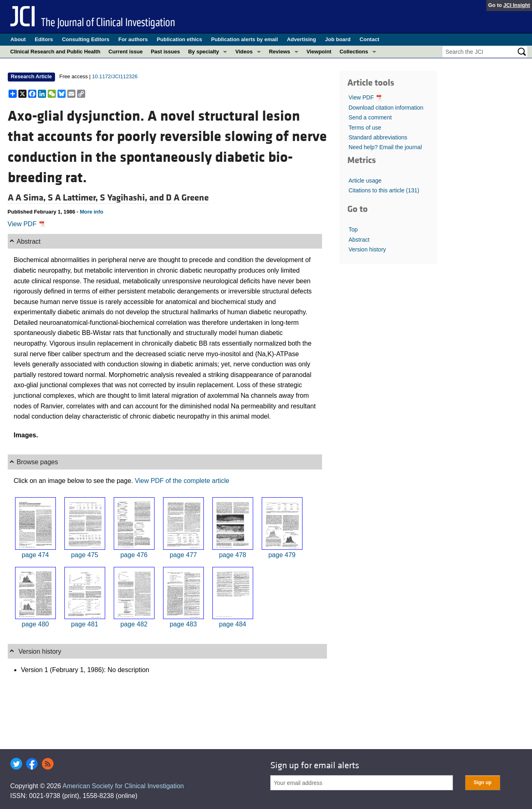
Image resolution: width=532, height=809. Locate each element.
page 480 (35, 624)
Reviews (280, 52)
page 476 (134, 555)
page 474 (35, 555)
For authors (133, 39)
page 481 (85, 624)
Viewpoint (319, 52)
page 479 (282, 555)
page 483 (183, 624)
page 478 (233, 555)
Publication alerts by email (245, 39)
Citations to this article (384, 190)
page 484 (233, 624)
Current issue (126, 52)
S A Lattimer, (74, 198)
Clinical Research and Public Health (55, 52)
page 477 (183, 555)
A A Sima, (28, 198)
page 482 (134, 624)
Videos (244, 52)
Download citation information (386, 108)
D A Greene (187, 198)
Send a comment (370, 117)
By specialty (203, 52)
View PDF (27, 224)
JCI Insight (517, 5)
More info (92, 212)
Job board (338, 39)
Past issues (166, 52)
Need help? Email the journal (385, 147)
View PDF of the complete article (182, 481)
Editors (44, 39)
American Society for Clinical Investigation (123, 786)
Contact (369, 39)
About (18, 39)
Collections (354, 52)
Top (353, 229)
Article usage (365, 181)
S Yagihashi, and (133, 198)
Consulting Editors (86, 39)
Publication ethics (179, 39)
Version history (367, 249)
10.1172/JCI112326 (115, 76)
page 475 (85, 555)
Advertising (302, 39)
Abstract (359, 240)
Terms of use (365, 128)
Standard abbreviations (378, 137)
